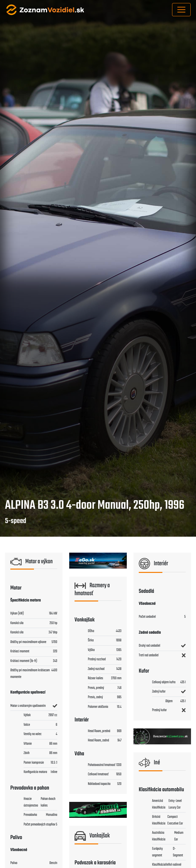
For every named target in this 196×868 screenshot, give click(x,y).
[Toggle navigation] (181, 10)
